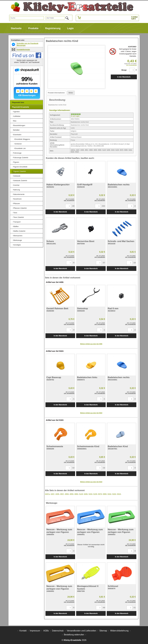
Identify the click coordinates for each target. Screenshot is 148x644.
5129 (104, 150)
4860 (100, 150)
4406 (82, 150)
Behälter (17, 130)
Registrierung (53, 28)
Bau (15, 121)
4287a (73, 150)
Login (70, 28)
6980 (126, 150)
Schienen (18, 144)
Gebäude (17, 176)
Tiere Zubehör (19, 217)
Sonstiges (17, 245)
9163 (73, 152)
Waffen (16, 226)
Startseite (16, 28)
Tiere (15, 213)
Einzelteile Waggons (22, 139)
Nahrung (17, 190)
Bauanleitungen (19, 125)
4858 (91, 150)
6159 (117, 150)
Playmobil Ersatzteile (21, 107)
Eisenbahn (17, 135)
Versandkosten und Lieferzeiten (82, 631)
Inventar (16, 185)
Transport (17, 222)
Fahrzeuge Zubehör (21, 158)
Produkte (33, 28)
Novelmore (18, 199)
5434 (113, 150)
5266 (108, 150)
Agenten (17, 112)
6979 (122, 150)
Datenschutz (58, 631)
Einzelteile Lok (20, 148)
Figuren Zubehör (20, 171)
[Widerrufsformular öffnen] (74, 635)
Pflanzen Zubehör (20, 208)
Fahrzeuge (17, 153)
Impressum (35, 631)
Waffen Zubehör (19, 231)
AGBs (46, 631)
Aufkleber (17, 116)
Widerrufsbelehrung (119, 631)
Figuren (16, 162)
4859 (95, 150)
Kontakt (23, 631)
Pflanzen (17, 203)
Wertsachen (18, 236)
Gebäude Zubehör (20, 181)
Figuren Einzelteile (20, 167)
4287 (78, 150)
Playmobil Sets (18, 102)
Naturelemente (19, 194)
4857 (87, 150)
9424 (77, 152)
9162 (130, 150)
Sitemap (103, 631)
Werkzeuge (18, 240)
